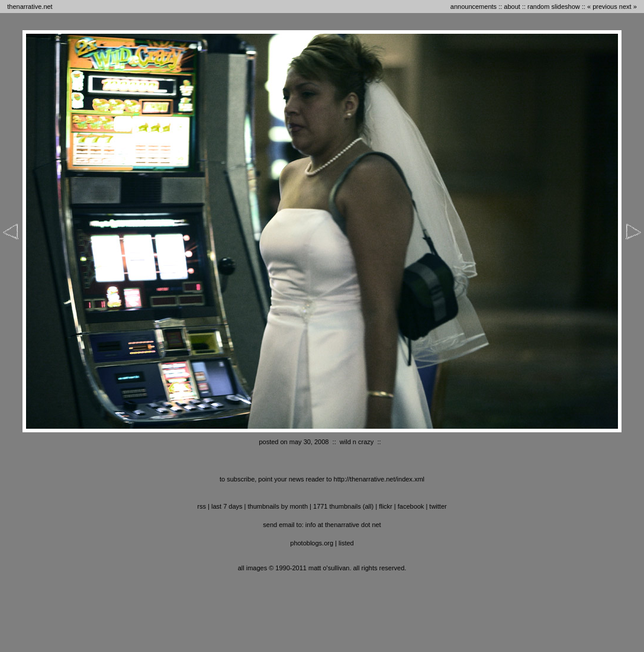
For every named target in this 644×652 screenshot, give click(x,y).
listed (346, 543)
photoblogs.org (312, 543)
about (512, 7)
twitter (438, 506)
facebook (411, 506)
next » (628, 7)
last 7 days (227, 506)
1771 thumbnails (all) (343, 506)
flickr (386, 506)
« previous (602, 7)
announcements (474, 7)
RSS (202, 506)
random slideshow (554, 7)
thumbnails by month (278, 506)
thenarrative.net (30, 7)
